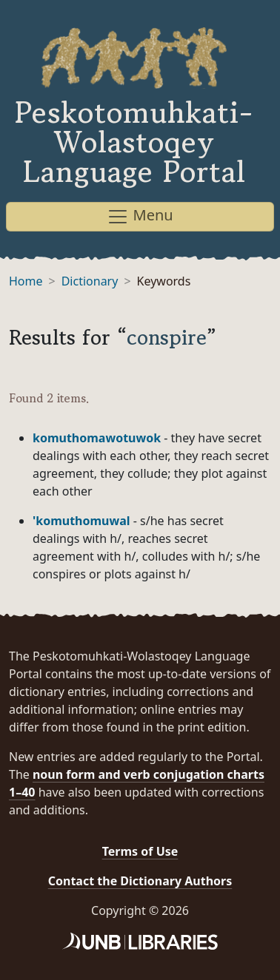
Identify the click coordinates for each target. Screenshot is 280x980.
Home (26, 281)
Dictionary (90, 281)
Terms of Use (140, 851)
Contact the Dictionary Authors (140, 881)
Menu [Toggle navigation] (140, 216)
